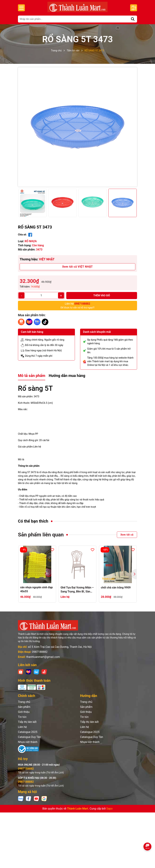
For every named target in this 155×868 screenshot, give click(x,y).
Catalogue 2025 (28, 732)
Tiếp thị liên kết (27, 722)
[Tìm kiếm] (133, 19)
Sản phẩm (24, 707)
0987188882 (40, 652)
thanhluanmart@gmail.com (43, 657)
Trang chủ (24, 702)
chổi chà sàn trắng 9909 (116, 588)
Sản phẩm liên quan (41, 535)
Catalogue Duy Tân (29, 737)
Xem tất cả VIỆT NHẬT (78, 267)
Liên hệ (22, 727)
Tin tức (22, 717)
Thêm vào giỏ (102, 295)
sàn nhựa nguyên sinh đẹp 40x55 (37, 589)
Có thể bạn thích (33, 521)
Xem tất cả (127, 535)
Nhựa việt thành (28, 742)
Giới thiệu (24, 712)
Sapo (109, 809)
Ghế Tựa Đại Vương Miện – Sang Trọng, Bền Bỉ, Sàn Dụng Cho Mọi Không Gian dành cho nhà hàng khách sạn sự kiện (77, 590)
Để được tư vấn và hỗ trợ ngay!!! (78, 305)
